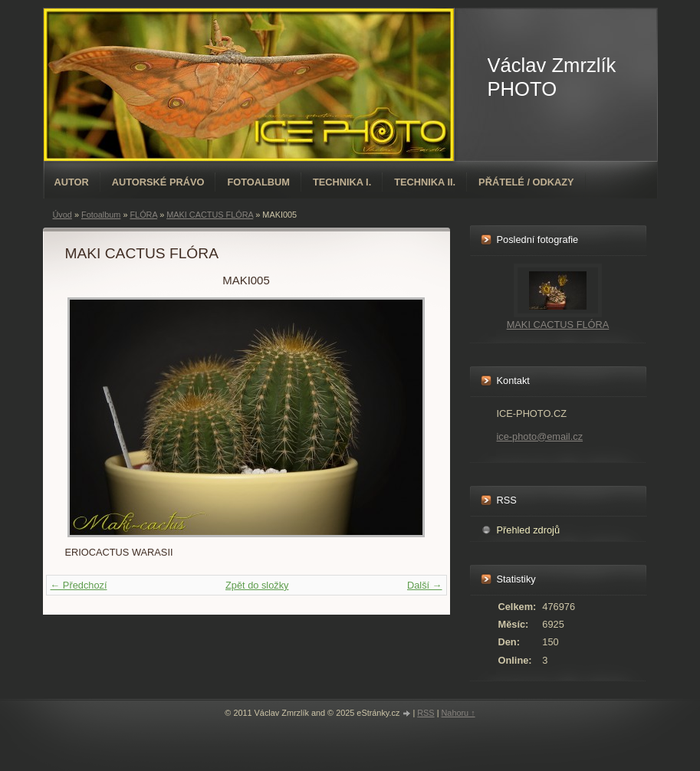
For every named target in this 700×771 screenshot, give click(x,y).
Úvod (62, 215)
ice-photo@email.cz (540, 436)
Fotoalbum (258, 182)
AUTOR (72, 182)
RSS (426, 713)
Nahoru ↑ (458, 713)
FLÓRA (143, 215)
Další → (425, 585)
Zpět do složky (257, 585)
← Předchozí (79, 585)
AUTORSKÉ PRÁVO (158, 182)
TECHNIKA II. (425, 182)
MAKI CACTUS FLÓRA (558, 325)
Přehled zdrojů (529, 530)
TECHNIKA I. (342, 182)
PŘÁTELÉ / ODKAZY (526, 182)
